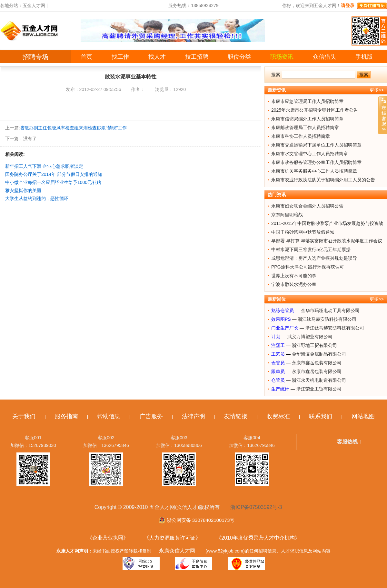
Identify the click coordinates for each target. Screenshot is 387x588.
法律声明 (193, 416)
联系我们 (321, 416)
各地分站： (11, 5)
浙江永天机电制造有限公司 (319, 380)
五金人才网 (34, 5)
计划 (276, 337)
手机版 (364, 57)
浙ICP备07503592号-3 (256, 507)
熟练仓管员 (283, 310)
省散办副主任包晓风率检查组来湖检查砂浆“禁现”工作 (73, 128)
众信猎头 (324, 57)
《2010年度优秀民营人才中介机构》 (258, 538)
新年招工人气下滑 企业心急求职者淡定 (44, 166)
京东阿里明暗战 (287, 215)
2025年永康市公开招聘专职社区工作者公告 (315, 110)
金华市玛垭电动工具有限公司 (330, 310)
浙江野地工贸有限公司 (314, 345)
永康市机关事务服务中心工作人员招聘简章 (314, 171)
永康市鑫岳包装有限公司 (317, 363)
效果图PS (281, 319)
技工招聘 (197, 57)
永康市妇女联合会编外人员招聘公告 (307, 206)
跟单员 (278, 371)
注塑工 (278, 345)
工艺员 (278, 354)
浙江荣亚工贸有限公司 (319, 389)
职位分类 (239, 57)
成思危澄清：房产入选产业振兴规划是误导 (314, 258)
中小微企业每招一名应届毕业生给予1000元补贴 (53, 182)
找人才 (157, 57)
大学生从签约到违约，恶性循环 (37, 198)
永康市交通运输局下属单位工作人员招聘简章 (316, 145)
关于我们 (24, 416)
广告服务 (151, 416)
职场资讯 (282, 57)
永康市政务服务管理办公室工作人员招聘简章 (316, 162)
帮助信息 (109, 416)
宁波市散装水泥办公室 (294, 284)
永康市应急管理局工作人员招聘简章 (307, 101)
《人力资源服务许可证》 (172, 538)
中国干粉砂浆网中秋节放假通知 (303, 232)
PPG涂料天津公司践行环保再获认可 (308, 267)
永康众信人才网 (177, 551)
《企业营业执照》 (108, 538)
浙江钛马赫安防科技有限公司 (327, 319)
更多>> (377, 90)
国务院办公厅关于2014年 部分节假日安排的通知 (54, 174)
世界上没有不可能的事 (294, 276)
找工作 (120, 57)
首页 (86, 57)
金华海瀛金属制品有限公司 (319, 354)
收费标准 (278, 416)
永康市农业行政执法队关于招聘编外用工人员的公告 (323, 180)
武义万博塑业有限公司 (310, 337)
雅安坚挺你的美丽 (23, 190)
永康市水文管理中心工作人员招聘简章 (310, 154)
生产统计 (280, 389)
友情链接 (236, 416)
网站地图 (363, 416)
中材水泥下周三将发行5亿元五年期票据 (311, 249)
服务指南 (66, 416)
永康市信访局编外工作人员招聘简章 (307, 119)
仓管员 (278, 363)
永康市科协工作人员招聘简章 (301, 136)
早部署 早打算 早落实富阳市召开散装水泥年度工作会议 (327, 241)
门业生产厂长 (285, 328)
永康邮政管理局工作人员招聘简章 (305, 127)
